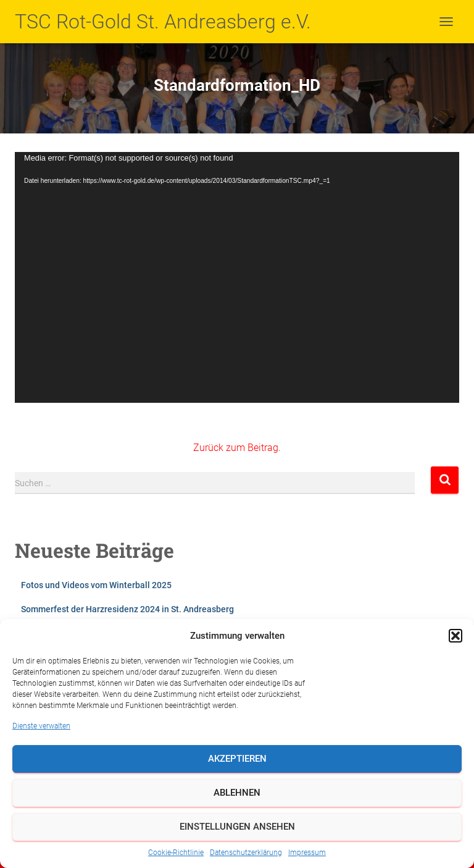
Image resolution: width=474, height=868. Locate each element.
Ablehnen (237, 793)
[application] (237, 277)
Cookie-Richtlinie (176, 853)
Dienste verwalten (41, 726)
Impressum (307, 853)
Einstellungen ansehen (237, 827)
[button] (455, 636)
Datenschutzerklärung (246, 853)
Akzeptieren (237, 759)
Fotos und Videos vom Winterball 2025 (96, 585)
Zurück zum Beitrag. (237, 448)
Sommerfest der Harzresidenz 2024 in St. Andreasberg (127, 609)
